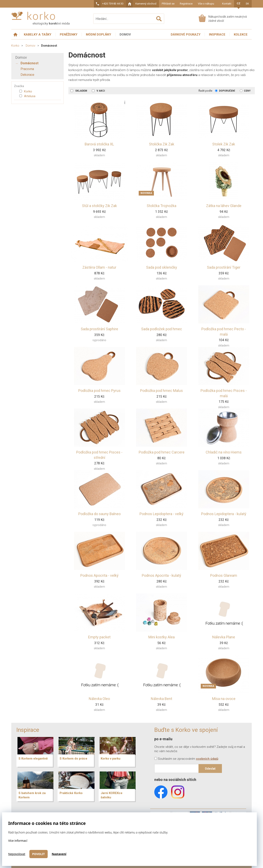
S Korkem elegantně (33, 759)
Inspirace (217, 35)
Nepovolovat (17, 854)
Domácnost (29, 63)
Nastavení (59, 854)
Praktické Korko (71, 793)
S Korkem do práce (73, 759)
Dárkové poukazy (186, 35)
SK (247, 4)
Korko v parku (111, 759)
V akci (98, 91)
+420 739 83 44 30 (113, 4)
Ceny (245, 91)
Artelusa (27, 96)
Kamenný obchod (146, 4)
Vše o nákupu (206, 4)
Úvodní (16, 35)
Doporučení (225, 91)
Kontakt (227, 4)
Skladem (79, 91)
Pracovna (27, 69)
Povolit (39, 854)
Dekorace (27, 75)
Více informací (18, 841)
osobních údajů (207, 759)
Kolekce (241, 35)
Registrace (186, 4)
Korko (15, 46)
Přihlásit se (168, 4)
